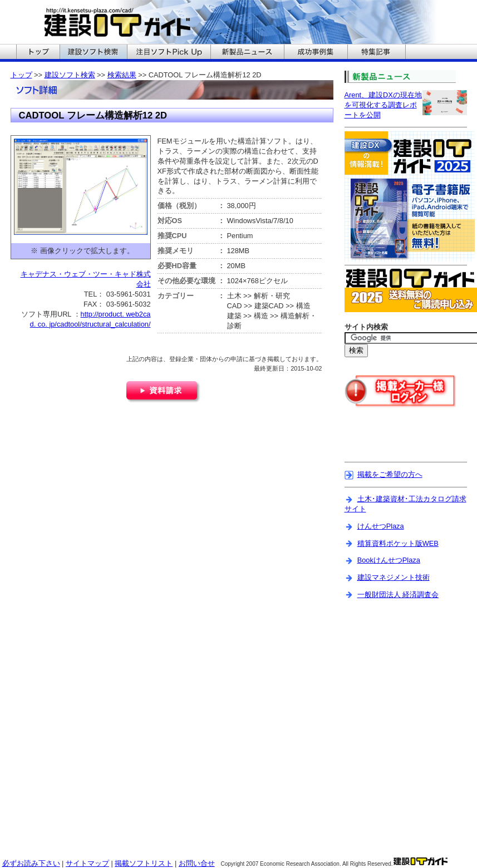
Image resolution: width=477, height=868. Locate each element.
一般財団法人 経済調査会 (398, 595)
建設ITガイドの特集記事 (377, 53)
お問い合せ (197, 863)
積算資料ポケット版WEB (398, 543)
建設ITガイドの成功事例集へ (316, 53)
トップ (21, 75)
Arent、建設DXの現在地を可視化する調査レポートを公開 (383, 105)
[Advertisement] (410, 442)
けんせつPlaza (381, 526)
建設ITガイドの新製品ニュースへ (247, 53)
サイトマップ (87, 863)
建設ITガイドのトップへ (38, 53)
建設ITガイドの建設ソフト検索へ (93, 53)
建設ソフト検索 (70, 75)
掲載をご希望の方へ (390, 474)
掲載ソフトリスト (144, 863)
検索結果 (122, 75)
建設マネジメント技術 (394, 577)
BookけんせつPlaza (389, 560)
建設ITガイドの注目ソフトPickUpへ (169, 53)
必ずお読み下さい (31, 863)
